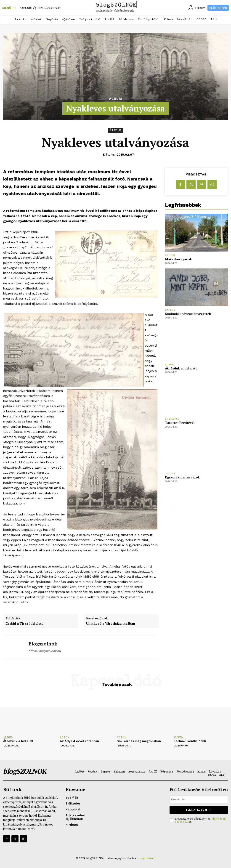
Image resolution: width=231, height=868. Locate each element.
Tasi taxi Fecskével (180, 423)
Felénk (170, 256)
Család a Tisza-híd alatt (24, 624)
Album (115, 99)
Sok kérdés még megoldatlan (139, 741)
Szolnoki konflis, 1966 (190, 741)
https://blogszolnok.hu (45, 651)
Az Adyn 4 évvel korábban (79, 741)
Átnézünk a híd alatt (181, 368)
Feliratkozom (199, 810)
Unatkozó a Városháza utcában (111, 624)
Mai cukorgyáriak (178, 259)
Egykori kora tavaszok (182, 477)
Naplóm (170, 310)
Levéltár (172, 419)
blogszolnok (43, 644)
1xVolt (170, 474)
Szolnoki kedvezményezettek (188, 314)
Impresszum (148, 858)
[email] (199, 799)
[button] (28, 8)
